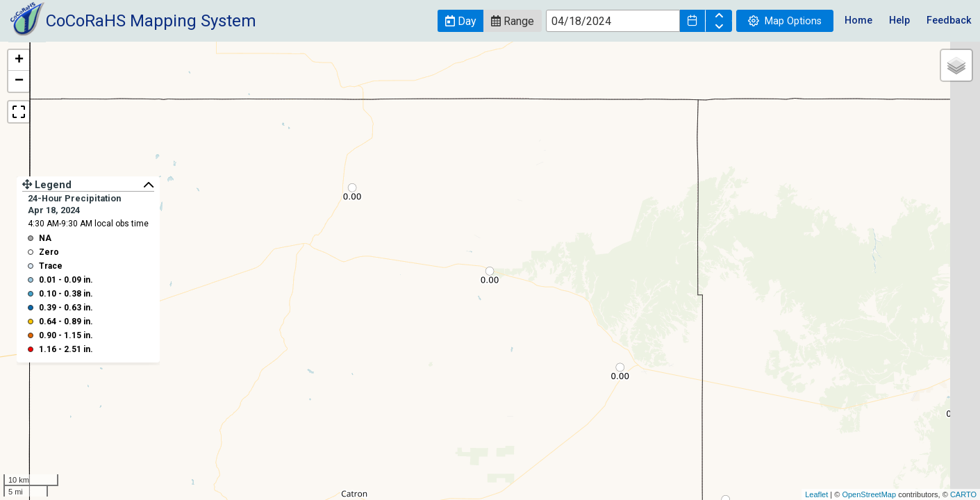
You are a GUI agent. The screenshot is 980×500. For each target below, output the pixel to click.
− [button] (19, 81)
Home (858, 20)
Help (899, 20)
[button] (460, 21)
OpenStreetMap (869, 494)
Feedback (949, 20)
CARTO (963, 494)
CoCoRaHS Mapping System (151, 21)
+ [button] (19, 60)
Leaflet (816, 494)
